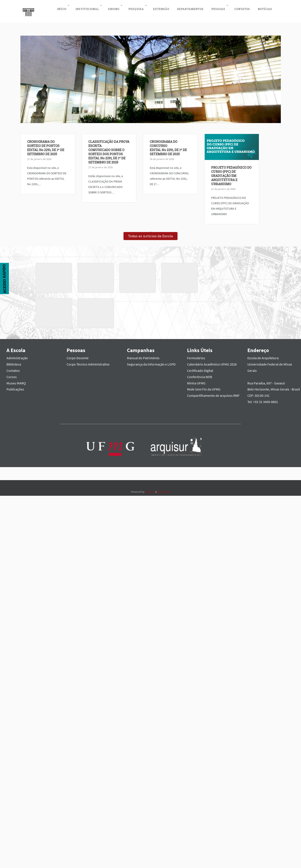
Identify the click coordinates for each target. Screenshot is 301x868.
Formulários (196, 356)
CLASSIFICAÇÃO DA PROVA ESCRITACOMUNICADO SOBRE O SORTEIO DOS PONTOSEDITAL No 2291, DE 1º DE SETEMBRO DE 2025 (91, 162)
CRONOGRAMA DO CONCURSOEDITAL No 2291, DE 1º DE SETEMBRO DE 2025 (132, 172)
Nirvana (150, 490)
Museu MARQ (16, 381)
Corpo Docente (78, 356)
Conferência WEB (200, 375)
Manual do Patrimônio (143, 356)
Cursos (12, 375)
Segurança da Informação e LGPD (151, 362)
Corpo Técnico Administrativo (88, 362)
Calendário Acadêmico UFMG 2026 (212, 362)
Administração (17, 356)
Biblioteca (14, 362)
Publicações (15, 387)
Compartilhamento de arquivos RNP (213, 394)
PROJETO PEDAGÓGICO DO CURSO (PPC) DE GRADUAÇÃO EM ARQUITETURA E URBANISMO (177, 212)
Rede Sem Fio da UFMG (204, 387)
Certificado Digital (200, 368)
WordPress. (164, 490)
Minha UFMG (196, 381)
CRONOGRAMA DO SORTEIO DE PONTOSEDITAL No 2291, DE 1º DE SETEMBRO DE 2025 (46, 146)
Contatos (13, 368)
